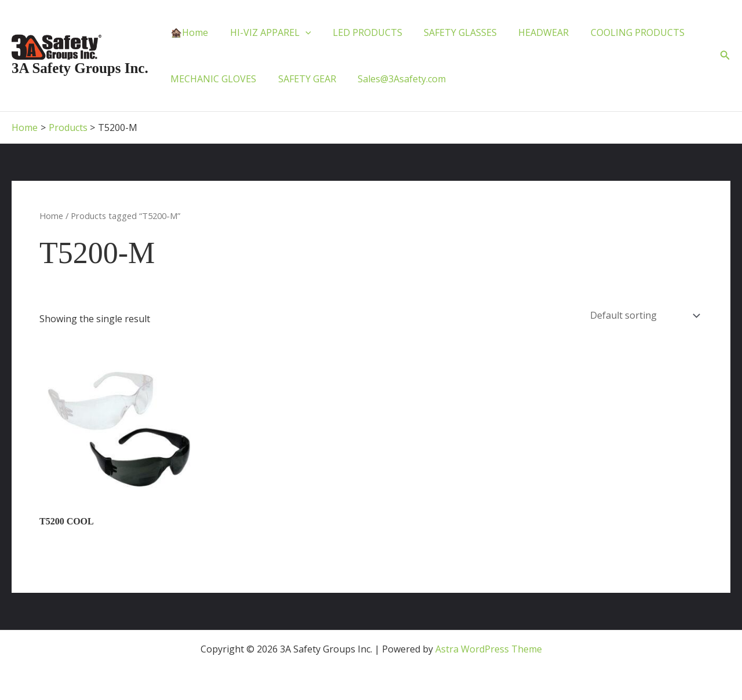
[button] (725, 56)
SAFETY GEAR (303, 79)
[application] (301, 32)
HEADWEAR (530, 32)
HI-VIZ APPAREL (266, 32)
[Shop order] (644, 316)
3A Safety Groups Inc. (80, 68)
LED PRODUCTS (359, 32)
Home (51, 216)
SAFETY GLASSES (449, 32)
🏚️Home (188, 32)
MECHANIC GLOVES (212, 79)
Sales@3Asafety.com (394, 79)
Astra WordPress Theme (489, 649)
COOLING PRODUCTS (620, 32)
